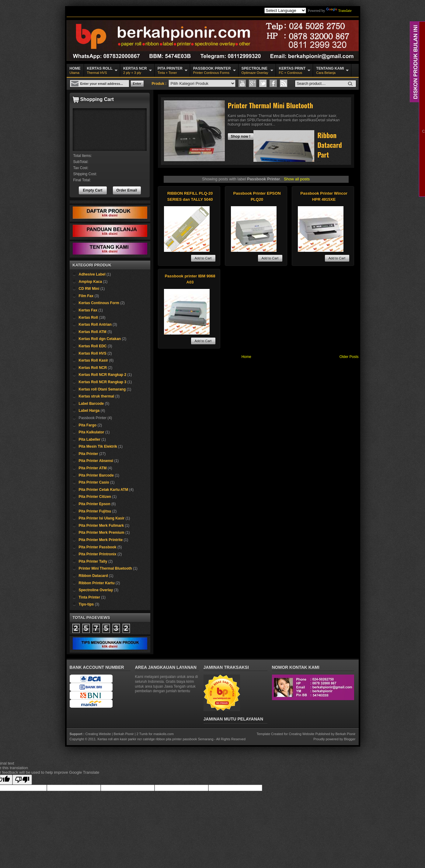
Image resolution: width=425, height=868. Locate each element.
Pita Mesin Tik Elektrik (98, 446)
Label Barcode (91, 404)
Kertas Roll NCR (93, 368)
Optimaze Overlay (255, 70)
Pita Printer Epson (95, 504)
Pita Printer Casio (94, 482)
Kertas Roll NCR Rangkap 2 (103, 375)
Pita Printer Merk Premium (102, 533)
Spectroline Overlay (96, 590)
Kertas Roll (88, 318)
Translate (339, 11)
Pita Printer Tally (93, 561)
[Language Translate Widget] (285, 10)
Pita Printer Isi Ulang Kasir (102, 518)
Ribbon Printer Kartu (97, 583)
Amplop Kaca (91, 282)
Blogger (350, 739)
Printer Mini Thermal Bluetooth (105, 568)
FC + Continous (292, 70)
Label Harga (89, 411)
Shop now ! (241, 137)
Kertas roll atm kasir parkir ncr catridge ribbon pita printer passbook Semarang (155, 739)
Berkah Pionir (124, 734)
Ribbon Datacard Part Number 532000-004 (330, 159)
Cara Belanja (330, 70)
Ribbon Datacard (93, 576)
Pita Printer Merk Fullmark (101, 526)
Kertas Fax (88, 310)
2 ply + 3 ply (135, 70)
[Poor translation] (22, 780)
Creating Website (98, 734)
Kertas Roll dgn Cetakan (100, 339)
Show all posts (297, 179)
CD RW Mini (89, 289)
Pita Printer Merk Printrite (101, 540)
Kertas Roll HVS (93, 353)
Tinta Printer (89, 597)
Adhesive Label (92, 274)
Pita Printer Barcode (96, 475)
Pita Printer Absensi (96, 461)
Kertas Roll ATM (93, 332)
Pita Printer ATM (93, 468)
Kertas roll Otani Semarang (102, 389)
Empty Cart (92, 190)
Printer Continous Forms (212, 70)
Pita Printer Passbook (98, 547)
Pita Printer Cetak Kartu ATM (104, 490)
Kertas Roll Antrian (95, 325)
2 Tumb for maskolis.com (155, 734)
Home (246, 357)
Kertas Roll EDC (93, 346)
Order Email (127, 190)
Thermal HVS (100, 70)
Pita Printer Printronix (98, 554)
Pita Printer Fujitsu (95, 511)
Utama (75, 70)
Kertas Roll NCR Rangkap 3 (103, 382)
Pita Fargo (88, 425)
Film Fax (86, 296)
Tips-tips (86, 604)
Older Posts (349, 357)
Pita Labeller (90, 439)
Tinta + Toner (170, 70)
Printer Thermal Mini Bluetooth (270, 105)
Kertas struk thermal (97, 396)
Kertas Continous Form (99, 303)
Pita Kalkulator (92, 432)
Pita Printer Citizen (95, 497)
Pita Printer (89, 454)
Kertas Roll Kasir (94, 360)
